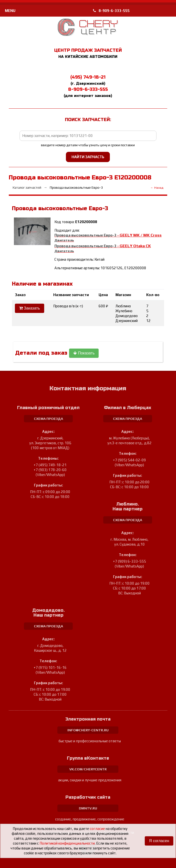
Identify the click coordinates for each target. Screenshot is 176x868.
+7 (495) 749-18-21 (50, 465)
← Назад (157, 188)
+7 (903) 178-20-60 (50, 470)
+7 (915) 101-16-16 (50, 667)
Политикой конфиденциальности (67, 843)
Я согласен (159, 841)
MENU (10, 11)
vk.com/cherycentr (88, 769)
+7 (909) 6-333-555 (129, 561)
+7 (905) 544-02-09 (129, 460)
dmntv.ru (88, 808)
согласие (97, 829)
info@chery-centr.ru (88, 730)
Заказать (30, 308)
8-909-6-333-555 (111, 11)
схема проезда (48, 419)
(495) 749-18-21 (88, 77)
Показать (84, 353)
